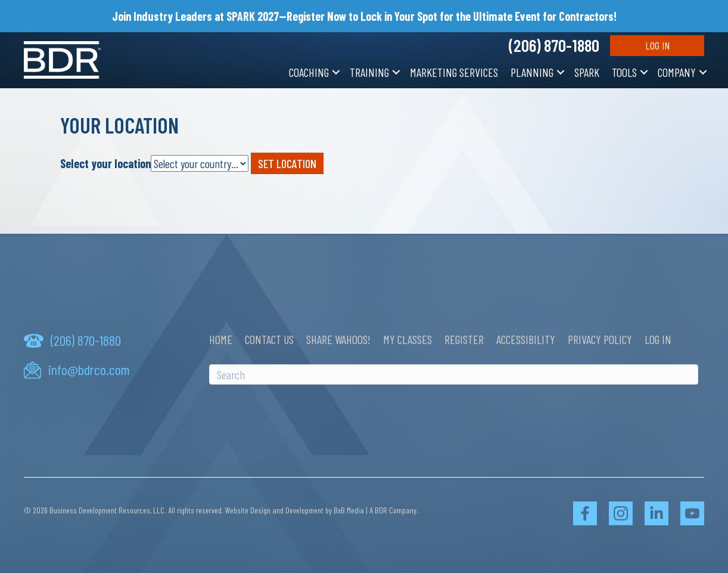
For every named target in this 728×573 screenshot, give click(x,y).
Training (369, 72)
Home (221, 339)
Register (464, 339)
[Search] (454, 374)
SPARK (587, 72)
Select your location (105, 163)
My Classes (407, 339)
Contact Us (269, 339)
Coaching (309, 72)
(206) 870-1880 (554, 45)
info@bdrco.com (89, 370)
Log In (657, 45)
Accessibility (526, 339)
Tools (624, 72)
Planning (532, 72)
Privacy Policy (600, 339)
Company (677, 72)
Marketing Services (454, 72)
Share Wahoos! (338, 339)
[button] (336, 72)
